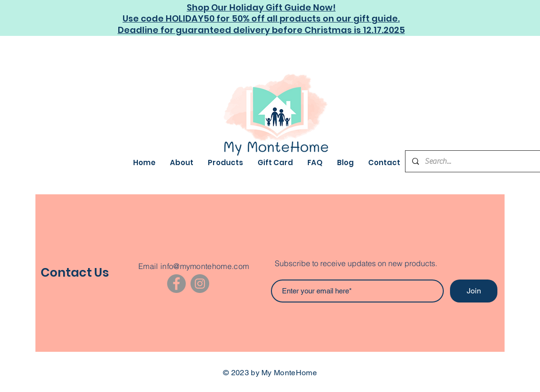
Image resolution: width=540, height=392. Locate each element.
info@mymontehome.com (205, 266)
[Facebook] (176, 284)
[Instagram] (200, 284)
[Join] (474, 291)
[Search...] (478, 161)
